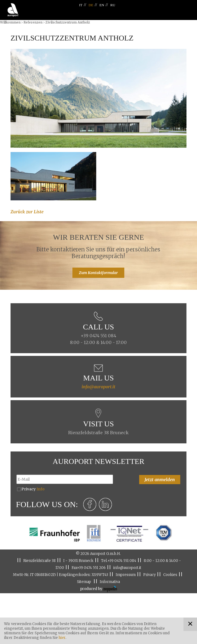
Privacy (33, 489)
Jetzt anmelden (160, 480)
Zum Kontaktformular (98, 273)
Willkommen (10, 22)
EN (102, 5)
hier (62, 638)
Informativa (110, 582)
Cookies (170, 575)
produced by (98, 589)
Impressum (126, 575)
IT (81, 5)
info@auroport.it (98, 387)
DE (91, 5)
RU (113, 5)
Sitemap (84, 582)
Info (41, 489)
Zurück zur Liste (27, 212)
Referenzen (33, 22)
